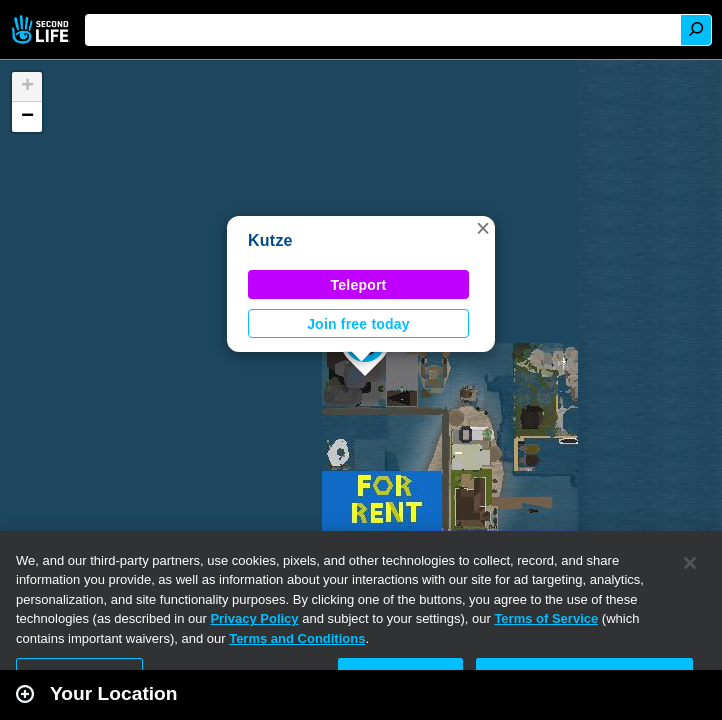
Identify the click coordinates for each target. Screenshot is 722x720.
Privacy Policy (254, 618)
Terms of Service (546, 618)
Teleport (359, 285)
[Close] (690, 563)
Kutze (270, 240)
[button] (483, 228)
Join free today (358, 324)
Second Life (42, 29)
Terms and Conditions (297, 638)
